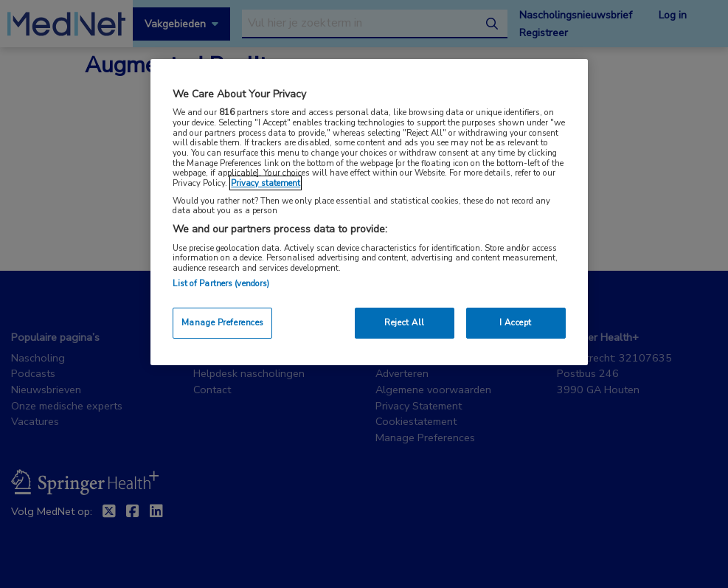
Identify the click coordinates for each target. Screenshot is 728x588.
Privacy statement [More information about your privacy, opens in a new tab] (266, 183)
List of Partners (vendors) (221, 283)
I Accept (516, 322)
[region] (369, 212)
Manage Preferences (223, 322)
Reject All (405, 322)
